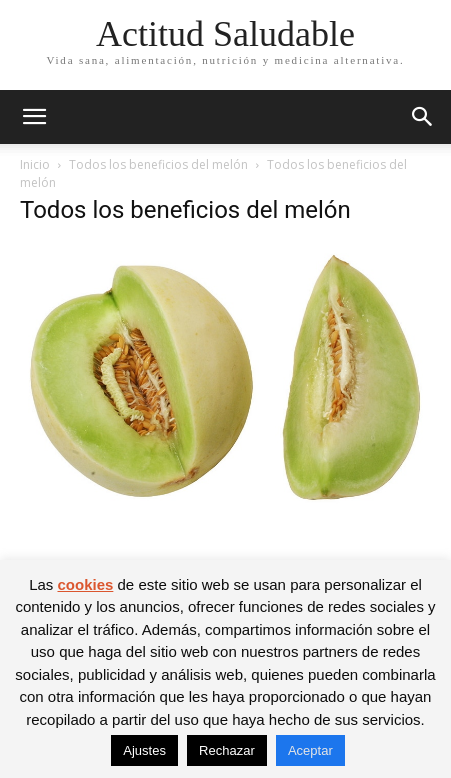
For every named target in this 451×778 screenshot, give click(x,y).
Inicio (35, 164)
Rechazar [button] (227, 750)
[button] (34, 117)
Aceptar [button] (310, 750)
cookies (85, 584)
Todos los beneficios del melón (158, 164)
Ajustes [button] (144, 750)
